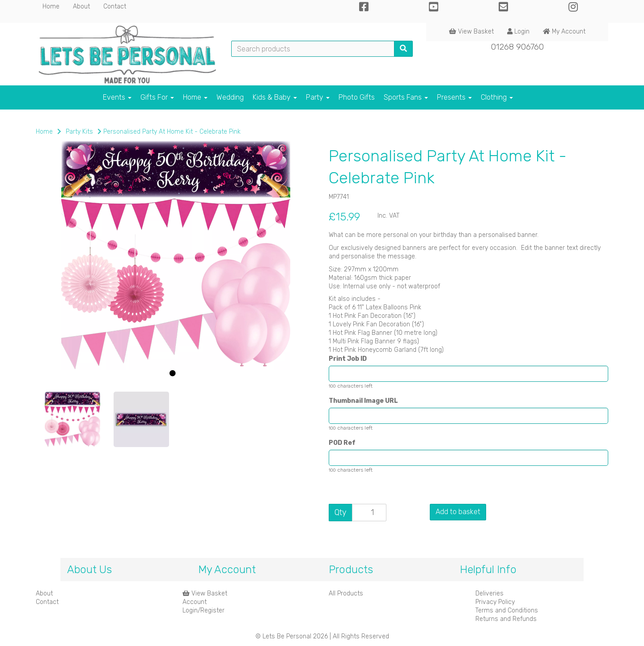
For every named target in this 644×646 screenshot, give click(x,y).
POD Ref (342, 443)
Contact (115, 6)
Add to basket (458, 512)
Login (518, 32)
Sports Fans (406, 97)
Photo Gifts (357, 97)
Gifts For (157, 97)
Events (117, 97)
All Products (346, 593)
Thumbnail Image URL (363, 401)
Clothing (497, 97)
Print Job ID (348, 359)
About (81, 6)
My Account (564, 32)
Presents (454, 97)
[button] (61, 322)
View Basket (471, 32)
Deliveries (489, 593)
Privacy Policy (495, 602)
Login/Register (203, 610)
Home (51, 6)
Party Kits (79, 132)
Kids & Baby (275, 97)
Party (318, 97)
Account (195, 602)
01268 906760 (517, 47)
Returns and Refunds (506, 619)
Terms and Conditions (507, 610)
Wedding (230, 97)
